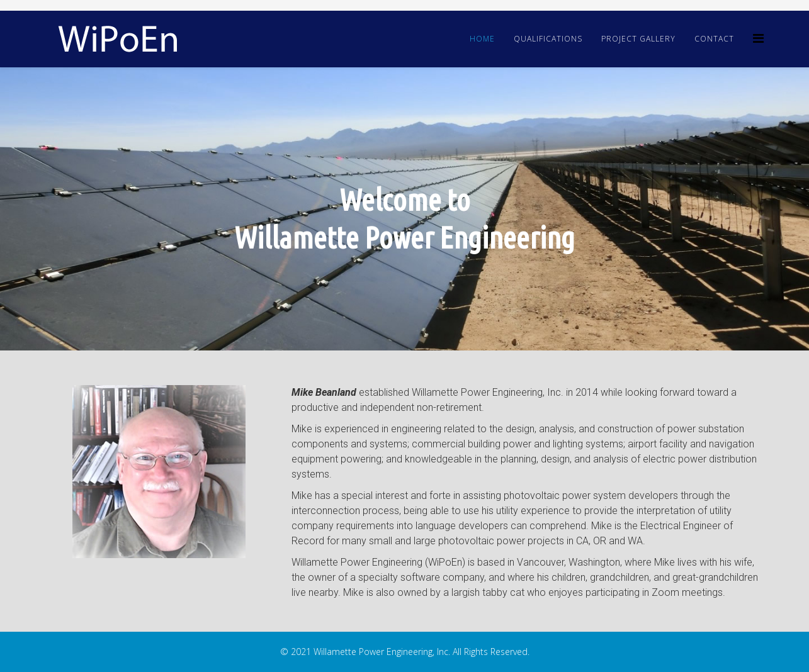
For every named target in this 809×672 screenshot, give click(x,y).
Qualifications (548, 39)
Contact (714, 39)
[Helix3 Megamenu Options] (758, 38)
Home (482, 39)
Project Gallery (638, 39)
